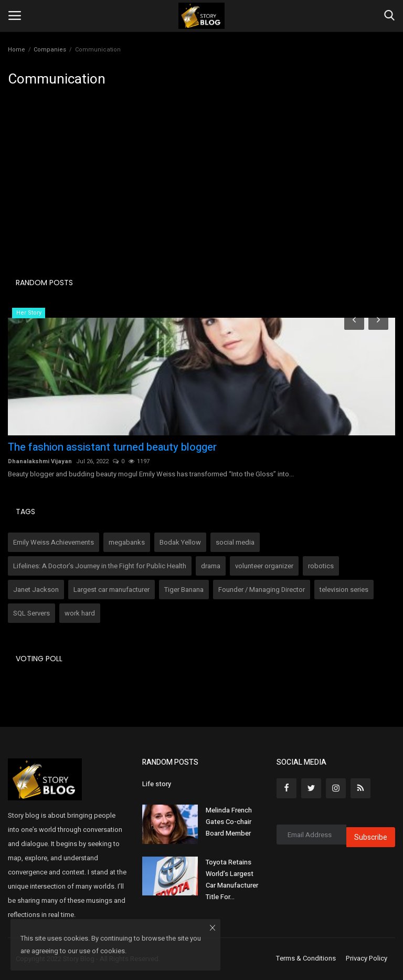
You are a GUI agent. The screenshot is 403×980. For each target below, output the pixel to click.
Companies (50, 50)
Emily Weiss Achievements (54, 542)
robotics (321, 566)
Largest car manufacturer (112, 590)
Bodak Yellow (180, 542)
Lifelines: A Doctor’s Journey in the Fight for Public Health (100, 566)
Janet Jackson (36, 590)
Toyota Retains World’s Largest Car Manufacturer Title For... (232, 879)
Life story (157, 784)
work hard (80, 613)
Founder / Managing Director (262, 590)
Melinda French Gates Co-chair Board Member (229, 822)
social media (235, 542)
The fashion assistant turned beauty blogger (112, 447)
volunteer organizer (264, 566)
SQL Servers (31, 613)
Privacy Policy (367, 958)
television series (344, 590)
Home (17, 50)
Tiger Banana (184, 590)
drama (211, 566)
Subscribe (371, 837)
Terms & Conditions (306, 958)
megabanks (127, 542)
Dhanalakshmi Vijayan (40, 461)
